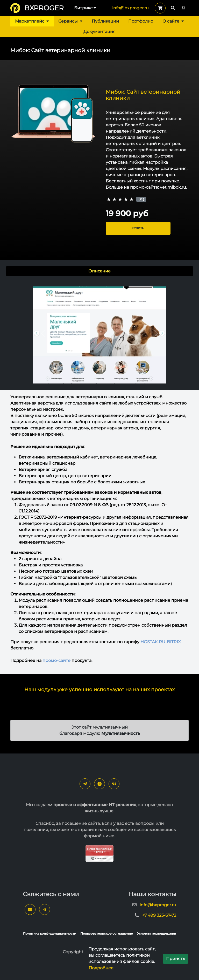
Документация (99, 32)
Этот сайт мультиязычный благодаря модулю (100, 730)
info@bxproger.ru (130, 8)
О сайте (173, 21)
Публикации (105, 21)
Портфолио (141, 21)
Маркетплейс (32, 21)
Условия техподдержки (157, 933)
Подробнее (101, 968)
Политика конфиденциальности (50, 933)
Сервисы (70, 21)
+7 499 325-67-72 (159, 915)
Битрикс (85, 8)
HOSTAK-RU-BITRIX (161, 642)
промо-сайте (56, 660)
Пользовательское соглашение (107, 933)
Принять (176, 959)
